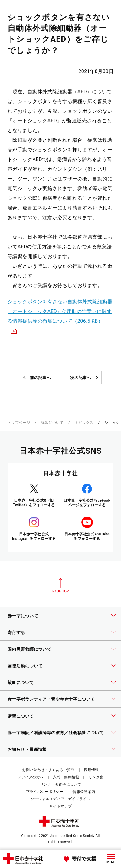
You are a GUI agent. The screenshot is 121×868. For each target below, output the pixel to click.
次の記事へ (80, 378)
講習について (52, 423)
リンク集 (96, 777)
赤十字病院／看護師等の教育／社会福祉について (56, 733)
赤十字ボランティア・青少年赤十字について (51, 699)
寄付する (16, 632)
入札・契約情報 (66, 777)
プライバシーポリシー (45, 792)
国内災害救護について (29, 649)
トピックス (84, 423)
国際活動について (25, 666)
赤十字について (23, 616)
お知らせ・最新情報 (27, 749)
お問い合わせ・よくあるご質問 (48, 770)
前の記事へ (40, 378)
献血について (21, 682)
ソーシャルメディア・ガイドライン (60, 799)
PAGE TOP (60, 584)
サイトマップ (60, 806)
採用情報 (91, 770)
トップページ (19, 423)
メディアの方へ (31, 777)
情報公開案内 (84, 792)
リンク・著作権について (60, 784)
